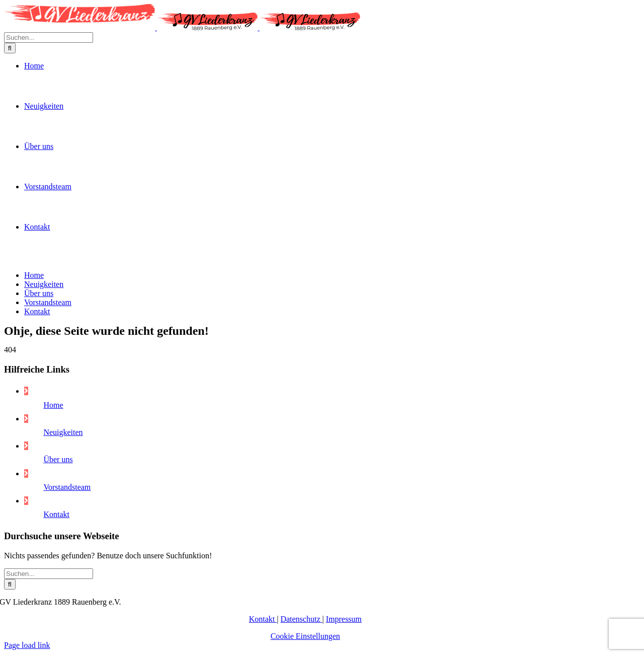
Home (53, 624)
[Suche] (10, 315)
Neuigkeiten (63, 651)
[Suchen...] (49, 304)
